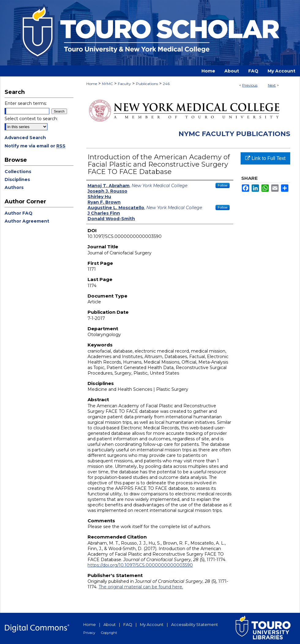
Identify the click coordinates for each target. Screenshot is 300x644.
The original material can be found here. (141, 587)
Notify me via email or (35, 146)
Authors (14, 187)
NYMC (107, 84)
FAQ (128, 624)
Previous (250, 85)
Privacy (89, 633)
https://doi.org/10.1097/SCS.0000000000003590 (140, 565)
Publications (147, 84)
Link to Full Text (265, 158)
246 (166, 84)
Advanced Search (25, 138)
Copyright (109, 633)
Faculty (124, 84)
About (110, 624)
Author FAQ (19, 213)
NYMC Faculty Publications (234, 134)
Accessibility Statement (195, 624)
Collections (18, 172)
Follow (223, 185)
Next (272, 85)
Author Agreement (27, 221)
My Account (152, 624)
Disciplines (17, 180)
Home (92, 84)
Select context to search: (31, 119)
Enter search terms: (26, 103)
